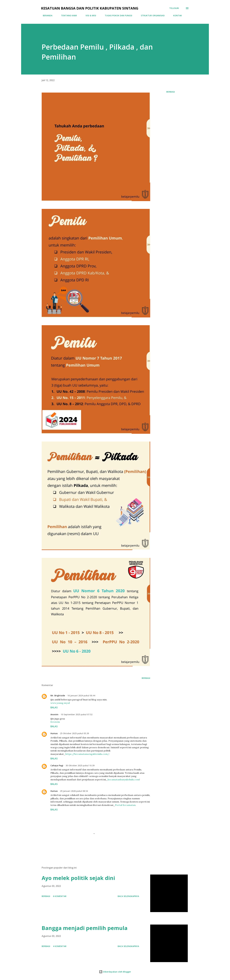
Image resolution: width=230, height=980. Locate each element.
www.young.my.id (60, 703)
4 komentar (60, 946)
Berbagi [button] (171, 92)
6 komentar (60, 896)
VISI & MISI (89, 15)
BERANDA (46, 15)
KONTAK (176, 15)
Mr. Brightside (58, 696)
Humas (54, 733)
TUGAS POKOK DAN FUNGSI (117, 15)
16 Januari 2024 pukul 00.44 (81, 696)
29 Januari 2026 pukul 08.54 (74, 791)
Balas (54, 707)
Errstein (55, 722)
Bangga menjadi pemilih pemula (85, 928)
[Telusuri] (174, 8)
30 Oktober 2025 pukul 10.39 (80, 765)
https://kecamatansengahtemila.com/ (87, 754)
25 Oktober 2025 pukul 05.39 (74, 733)
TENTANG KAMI (67, 15)
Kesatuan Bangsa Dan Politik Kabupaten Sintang (90, 8)
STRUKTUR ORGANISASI (151, 15)
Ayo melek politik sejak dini (78, 878)
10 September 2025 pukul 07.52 (77, 714)
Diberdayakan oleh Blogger (115, 972)
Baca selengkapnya (128, 896)
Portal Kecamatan (125, 805)
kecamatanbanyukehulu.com (124, 779)
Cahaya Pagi (57, 765)
